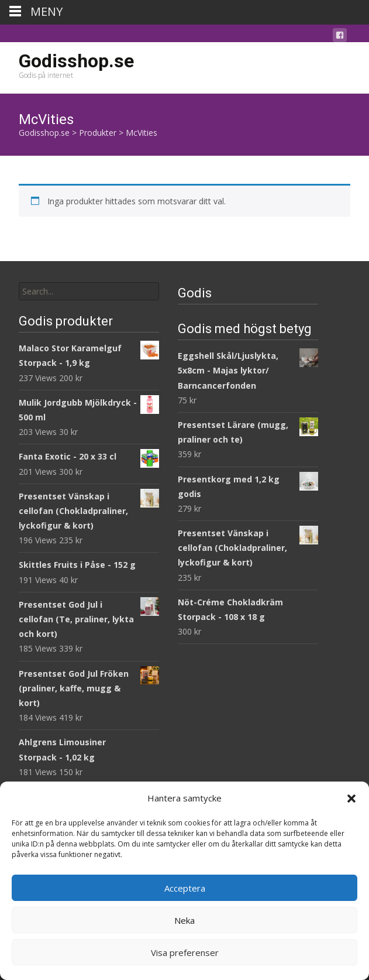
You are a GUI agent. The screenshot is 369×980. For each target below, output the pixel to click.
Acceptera (185, 888)
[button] (351, 799)
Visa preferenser (185, 952)
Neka (184, 920)
